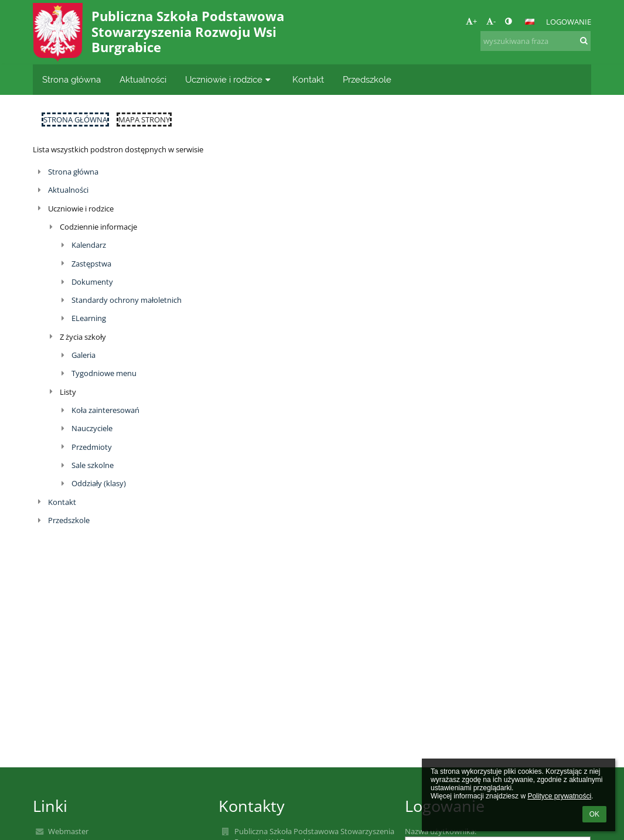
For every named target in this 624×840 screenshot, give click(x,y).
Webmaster (68, 831)
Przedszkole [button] (367, 79)
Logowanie (569, 22)
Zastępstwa (91, 264)
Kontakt (62, 502)
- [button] (491, 21)
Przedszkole (69, 520)
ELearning (89, 318)
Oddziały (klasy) (99, 483)
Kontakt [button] (308, 79)
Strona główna (75, 119)
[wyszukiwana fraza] (536, 41)
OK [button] (594, 814)
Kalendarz (89, 245)
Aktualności (68, 190)
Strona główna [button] (71, 79)
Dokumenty (92, 282)
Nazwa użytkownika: (441, 831)
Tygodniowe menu (104, 373)
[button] (530, 22)
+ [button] (471, 21)
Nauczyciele (92, 428)
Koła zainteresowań (105, 410)
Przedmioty (92, 447)
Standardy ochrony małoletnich (127, 300)
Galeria (83, 355)
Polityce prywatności (559, 796)
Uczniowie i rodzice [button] (229, 79)
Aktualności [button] (143, 79)
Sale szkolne (93, 465)
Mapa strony (144, 119)
